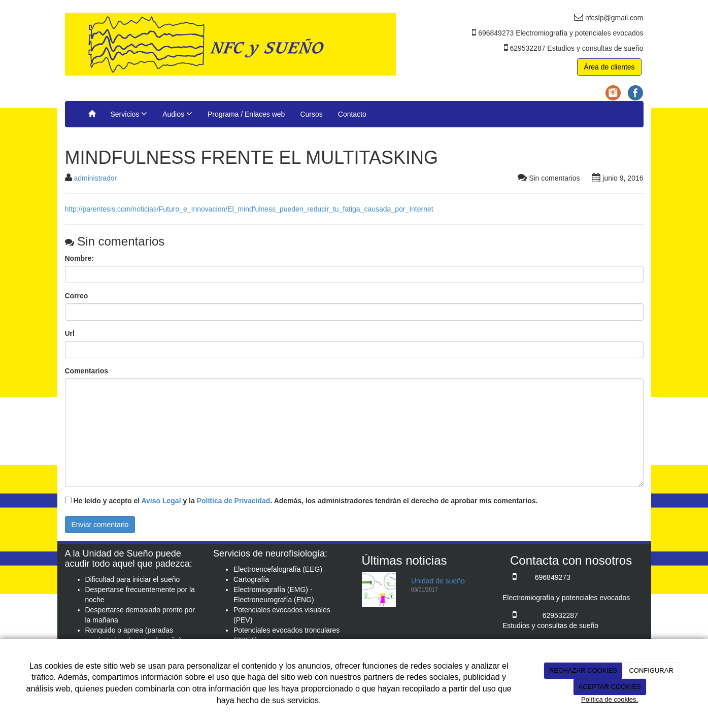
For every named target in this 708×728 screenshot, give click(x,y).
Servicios (129, 114)
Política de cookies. (610, 699)
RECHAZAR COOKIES (583, 670)
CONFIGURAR (651, 670)
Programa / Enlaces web (246, 114)
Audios (177, 114)
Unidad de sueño (438, 581)
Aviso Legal (161, 501)
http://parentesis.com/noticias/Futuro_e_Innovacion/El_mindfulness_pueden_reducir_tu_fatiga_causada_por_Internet (249, 209)
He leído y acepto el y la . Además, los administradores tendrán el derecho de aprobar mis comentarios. (305, 501)
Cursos (311, 114)
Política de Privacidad (234, 501)
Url (70, 333)
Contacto (352, 114)
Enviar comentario (100, 525)
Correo (77, 296)
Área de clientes (609, 67)
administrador (95, 178)
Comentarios (87, 371)
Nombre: (80, 258)
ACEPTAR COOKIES (609, 687)
